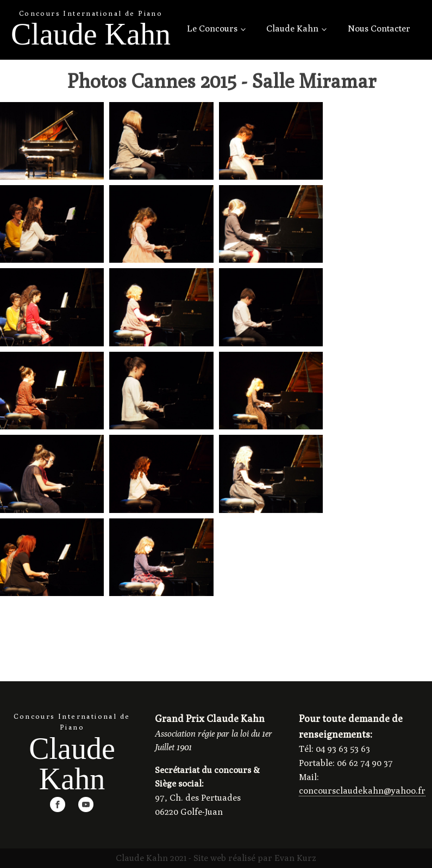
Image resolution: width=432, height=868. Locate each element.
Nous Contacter (379, 28)
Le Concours (212, 28)
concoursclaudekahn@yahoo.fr (362, 791)
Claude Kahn (292, 28)
